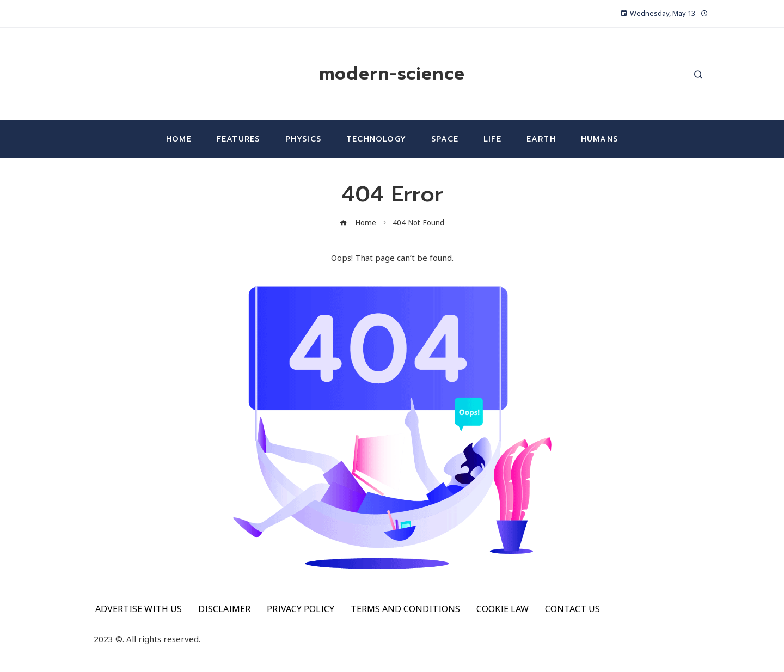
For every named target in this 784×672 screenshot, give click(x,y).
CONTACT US (572, 609)
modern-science (392, 74)
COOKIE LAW (503, 609)
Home (179, 139)
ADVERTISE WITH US (139, 609)
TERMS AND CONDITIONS (405, 609)
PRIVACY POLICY (301, 609)
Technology (376, 139)
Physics (303, 139)
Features (238, 139)
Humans (599, 139)
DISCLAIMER (224, 609)
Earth (541, 139)
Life (492, 139)
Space (445, 139)
